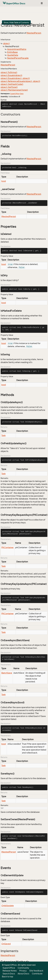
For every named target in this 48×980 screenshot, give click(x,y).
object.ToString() (9, 72)
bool (4, 181)
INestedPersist (34, 33)
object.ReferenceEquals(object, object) (20, 81)
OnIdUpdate (8, 906)
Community (23, 968)
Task (4, 435)
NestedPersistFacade (18, 58)
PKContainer (8, 547)
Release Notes (10, 971)
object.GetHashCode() (12, 84)
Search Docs (9, 974)
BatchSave (7, 673)
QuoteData (13, 55)
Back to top (8, 977)
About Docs (23, 974)
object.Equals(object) (11, 75)
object (6, 43)
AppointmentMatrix (17, 49)
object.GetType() (9, 87)
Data (22, 94)
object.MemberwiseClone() (14, 90)
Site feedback (36, 971)
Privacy (23, 971)
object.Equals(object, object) (15, 78)
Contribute (37, 974)
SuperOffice (15, 94)
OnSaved (6, 944)
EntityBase (12, 52)
